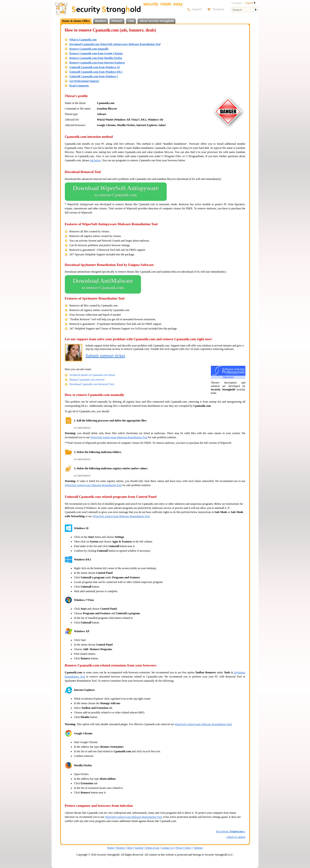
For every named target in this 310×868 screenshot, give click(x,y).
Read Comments (79, 86)
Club (131, 21)
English (250, 3)
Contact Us (167, 848)
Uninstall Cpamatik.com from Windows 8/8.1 (96, 72)
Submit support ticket (105, 356)
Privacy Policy (184, 848)
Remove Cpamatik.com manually (89, 49)
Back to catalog (236, 837)
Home (111, 848)
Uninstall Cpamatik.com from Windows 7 (94, 76)
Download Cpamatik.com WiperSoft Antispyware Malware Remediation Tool (115, 44)
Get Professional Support (84, 81)
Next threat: (231, 831)
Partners (117, 21)
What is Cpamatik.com (83, 40)
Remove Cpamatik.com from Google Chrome (96, 53)
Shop (130, 848)
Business (100, 21)
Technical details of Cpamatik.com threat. (92, 375)
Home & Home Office (76, 21)
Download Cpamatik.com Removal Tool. (92, 384)
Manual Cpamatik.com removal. (87, 380)
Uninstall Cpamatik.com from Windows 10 (95, 67)
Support (139, 848)
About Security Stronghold (156, 21)
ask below (95, 160)
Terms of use (152, 848)
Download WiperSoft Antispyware (116, 192)
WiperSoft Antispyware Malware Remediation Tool (119, 437)
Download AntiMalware (103, 284)
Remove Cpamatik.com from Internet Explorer (97, 63)
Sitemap (198, 848)
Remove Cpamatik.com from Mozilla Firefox (96, 58)
